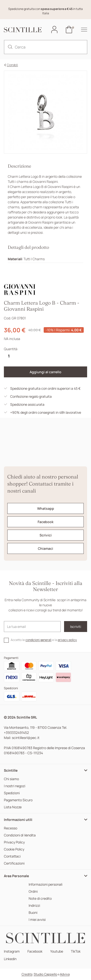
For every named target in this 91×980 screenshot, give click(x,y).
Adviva (65, 974)
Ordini (33, 892)
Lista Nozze (13, 807)
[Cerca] (45, 47)
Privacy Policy (14, 842)
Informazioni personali (45, 885)
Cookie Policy (14, 849)
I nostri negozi (15, 786)
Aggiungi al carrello (45, 372)
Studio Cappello (45, 974)
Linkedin (10, 959)
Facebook (35, 952)
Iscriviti (76, 627)
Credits (27, 974)
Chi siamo (11, 779)
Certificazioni (14, 863)
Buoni (33, 913)
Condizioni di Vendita (20, 835)
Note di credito (40, 899)
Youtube (57, 952)
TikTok (76, 952)
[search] (10, 47)
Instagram (12, 952)
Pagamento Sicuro (18, 800)
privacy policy (67, 640)
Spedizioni (12, 793)
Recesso (11, 828)
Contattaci (12, 856)
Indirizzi (34, 906)
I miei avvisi (37, 920)
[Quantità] (9, 356)
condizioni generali (38, 640)
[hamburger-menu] (82, 30)
